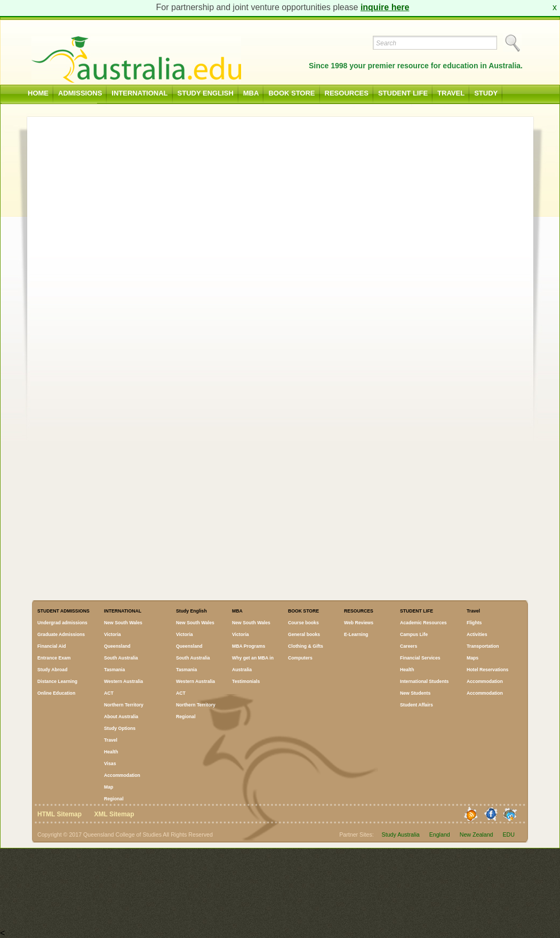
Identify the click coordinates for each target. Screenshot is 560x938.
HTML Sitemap (59, 814)
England (440, 834)
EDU (509, 834)
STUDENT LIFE (403, 93)
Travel (451, 93)
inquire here (385, 7)
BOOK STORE (291, 93)
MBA (251, 93)
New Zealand (477, 834)
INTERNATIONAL (139, 93)
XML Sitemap (114, 814)
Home (38, 93)
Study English (206, 93)
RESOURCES (347, 93)
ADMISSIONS (80, 93)
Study (486, 93)
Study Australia (401, 834)
